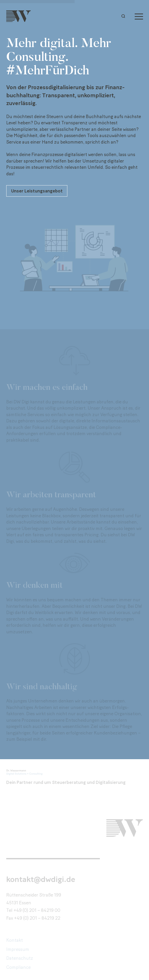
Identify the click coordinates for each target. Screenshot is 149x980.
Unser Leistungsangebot (37, 191)
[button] (125, 16)
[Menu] (139, 16)
